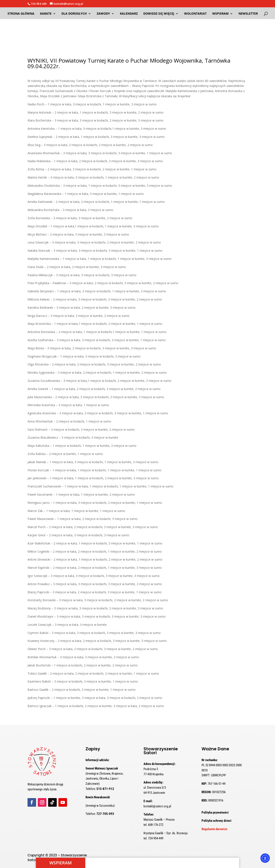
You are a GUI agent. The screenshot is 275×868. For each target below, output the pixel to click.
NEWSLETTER (248, 14)
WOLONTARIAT (195, 14)
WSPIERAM (220, 14)
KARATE (46, 14)
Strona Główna (21, 14)
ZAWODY (103, 14)
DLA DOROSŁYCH (74, 14)
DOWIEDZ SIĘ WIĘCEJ (159, 14)
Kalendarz (129, 14)
